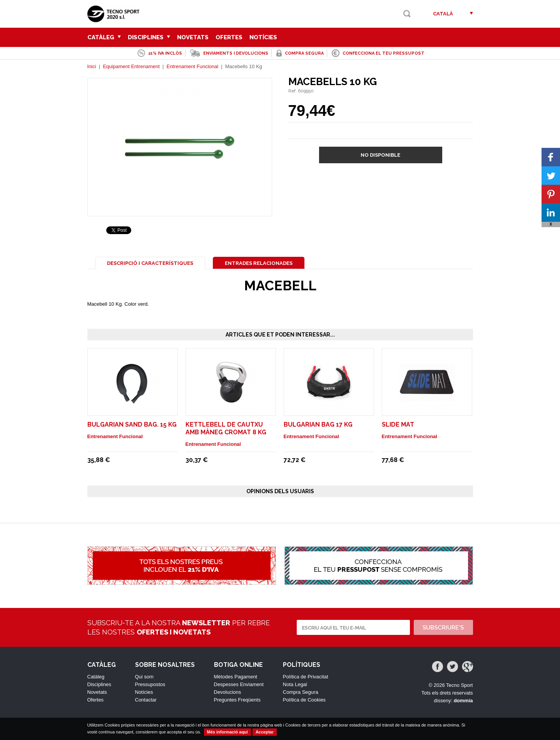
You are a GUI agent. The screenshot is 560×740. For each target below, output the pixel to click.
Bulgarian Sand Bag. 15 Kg (132, 424)
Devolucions (228, 692)
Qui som (144, 677)
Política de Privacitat (306, 677)
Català (443, 14)
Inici (92, 66)
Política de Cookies (304, 700)
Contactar (146, 700)
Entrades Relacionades (259, 263)
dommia (463, 701)
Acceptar (265, 732)
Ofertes (229, 37)
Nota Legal (295, 684)
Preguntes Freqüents (237, 700)
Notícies (263, 37)
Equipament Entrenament (131, 66)
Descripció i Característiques (150, 263)
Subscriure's (443, 628)
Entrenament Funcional (192, 66)
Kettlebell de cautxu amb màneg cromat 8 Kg (226, 428)
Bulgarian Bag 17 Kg (318, 424)
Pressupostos (150, 684)
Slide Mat (398, 424)
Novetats (193, 37)
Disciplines (149, 37)
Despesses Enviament (239, 684)
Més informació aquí (227, 732)
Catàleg (104, 37)
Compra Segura (301, 692)
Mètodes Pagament (236, 677)
